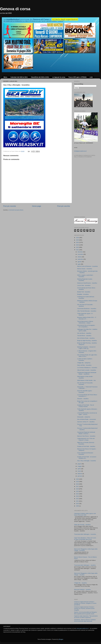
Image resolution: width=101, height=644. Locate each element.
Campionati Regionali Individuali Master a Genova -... (86, 433)
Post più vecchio (64, 206)
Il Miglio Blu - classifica (80, 583)
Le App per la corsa (59, 77)
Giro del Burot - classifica (84, 333)
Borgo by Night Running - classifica (87, 341)
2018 (78, 484)
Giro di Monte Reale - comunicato (87, 419)
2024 (78, 242)
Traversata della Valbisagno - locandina (85, 534)
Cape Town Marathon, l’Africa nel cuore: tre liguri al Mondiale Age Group (85, 539)
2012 (78, 499)
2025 (78, 240)
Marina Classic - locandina (85, 269)
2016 (78, 489)
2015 (78, 491)
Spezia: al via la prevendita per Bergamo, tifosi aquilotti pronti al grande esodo (86, 613)
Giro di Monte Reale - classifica (86, 338)
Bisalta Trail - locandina (84, 292)
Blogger (61, 639)
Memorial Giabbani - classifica (82, 589)
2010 (78, 504)
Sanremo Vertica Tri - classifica (86, 422)
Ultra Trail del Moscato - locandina (87, 311)
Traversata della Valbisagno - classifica (85, 565)
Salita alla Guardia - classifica (82, 525)
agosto (80, 262)
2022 (78, 247)
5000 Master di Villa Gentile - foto (86, 380)
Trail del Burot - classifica (84, 336)
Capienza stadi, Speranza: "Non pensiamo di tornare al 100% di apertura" (86, 617)
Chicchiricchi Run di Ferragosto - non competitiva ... (86, 326)
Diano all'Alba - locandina (84, 365)
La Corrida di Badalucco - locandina (87, 368)
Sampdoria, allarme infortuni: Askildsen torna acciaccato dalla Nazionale (85, 620)
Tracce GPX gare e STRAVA (77, 77)
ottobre (80, 257)
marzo (79, 471)
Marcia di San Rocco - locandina (86, 436)
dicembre (80, 252)
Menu (5, 77)
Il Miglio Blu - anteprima (84, 363)
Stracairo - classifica (83, 399)
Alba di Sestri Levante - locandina (87, 370)
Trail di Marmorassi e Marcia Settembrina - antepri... (85, 322)
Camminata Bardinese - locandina (87, 309)
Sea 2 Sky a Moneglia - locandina (87, 461)
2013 (78, 496)
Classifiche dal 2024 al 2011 (40, 77)
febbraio (80, 474)
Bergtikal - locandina (83, 294)
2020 (78, 479)
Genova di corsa (15, 9)
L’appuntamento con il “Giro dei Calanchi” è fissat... (86, 439)
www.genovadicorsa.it (83, 628)
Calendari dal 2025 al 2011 (19, 77)
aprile (79, 469)
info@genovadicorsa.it (80, 151)
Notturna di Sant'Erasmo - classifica (87, 283)
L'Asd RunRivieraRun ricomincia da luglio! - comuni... (87, 414)
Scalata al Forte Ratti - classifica (86, 446)
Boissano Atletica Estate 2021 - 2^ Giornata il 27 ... (87, 318)
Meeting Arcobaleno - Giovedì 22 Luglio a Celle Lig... (86, 348)
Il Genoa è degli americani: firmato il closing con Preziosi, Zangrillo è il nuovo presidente (85, 603)
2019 (78, 482)
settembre (81, 259)
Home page (37, 206)
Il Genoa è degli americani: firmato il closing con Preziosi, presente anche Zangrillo (84, 608)
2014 (78, 494)
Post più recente (10, 206)
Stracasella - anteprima (84, 417)
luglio (79, 264)
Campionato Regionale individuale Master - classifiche (87, 373)
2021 (78, 250)
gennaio (80, 476)
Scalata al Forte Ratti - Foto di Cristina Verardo (86, 406)
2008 (78, 506)
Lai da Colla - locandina (84, 285)
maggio (80, 466)
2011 (78, 501)
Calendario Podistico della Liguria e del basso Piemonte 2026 (85, 514)
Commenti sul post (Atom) (16, 210)
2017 (78, 486)
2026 (78, 238)
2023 (78, 245)
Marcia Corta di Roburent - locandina (88, 266)
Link (91, 77)
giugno (80, 464)
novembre (81, 254)
